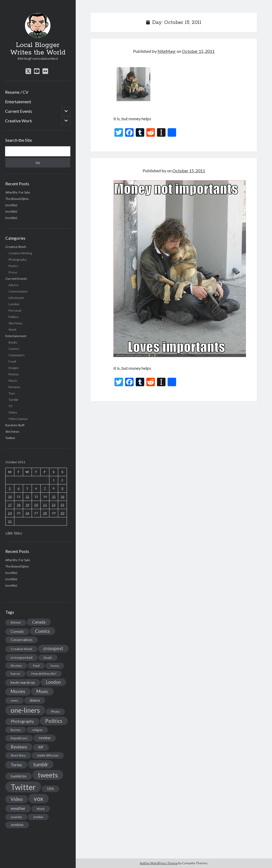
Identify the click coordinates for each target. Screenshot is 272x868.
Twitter (10, 438)
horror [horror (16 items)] (15, 674)
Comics (14, 349)
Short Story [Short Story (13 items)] (18, 755)
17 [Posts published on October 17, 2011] (10, 505)
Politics (14, 317)
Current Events (19, 111)
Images (14, 368)
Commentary (18, 291)
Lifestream (16, 298)
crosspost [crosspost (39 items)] (53, 648)
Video (13, 412)
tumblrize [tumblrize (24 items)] (19, 776)
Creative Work (19, 121)
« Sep (9, 533)
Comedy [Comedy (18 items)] (17, 631)
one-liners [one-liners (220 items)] (25, 710)
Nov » (18, 533)
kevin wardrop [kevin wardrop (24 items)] (23, 682)
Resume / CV (17, 92)
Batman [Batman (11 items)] (16, 622)
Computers (17, 355)
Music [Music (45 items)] (42, 691)
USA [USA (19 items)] (50, 789)
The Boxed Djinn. (17, 199)
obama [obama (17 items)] (35, 700)
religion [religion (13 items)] (37, 730)
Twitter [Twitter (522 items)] (23, 787)
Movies (14, 374)
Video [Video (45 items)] (17, 799)
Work (12, 330)
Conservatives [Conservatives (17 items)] (22, 640)
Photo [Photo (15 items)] (55, 712)
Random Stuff (15, 425)
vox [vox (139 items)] (39, 798)
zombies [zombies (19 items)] (17, 825)
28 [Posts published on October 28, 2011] (45, 513)
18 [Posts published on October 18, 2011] (19, 505)
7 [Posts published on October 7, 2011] (45, 488)
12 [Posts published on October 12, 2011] (27, 497)
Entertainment (18, 102)
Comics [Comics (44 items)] (42, 631)
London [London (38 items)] (53, 682)
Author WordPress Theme (159, 863)
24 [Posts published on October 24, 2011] (10, 513)
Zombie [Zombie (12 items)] (38, 817)
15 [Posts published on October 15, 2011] (54, 497)
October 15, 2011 (198, 51)
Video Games (18, 419)
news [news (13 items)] (14, 700)
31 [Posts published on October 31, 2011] (10, 521)
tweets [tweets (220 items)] (48, 775)
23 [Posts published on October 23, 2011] (62, 505)
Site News (16, 323)
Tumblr (14, 400)
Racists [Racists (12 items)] (16, 730)
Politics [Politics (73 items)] (54, 721)
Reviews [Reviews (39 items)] (19, 747)
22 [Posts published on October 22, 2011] (54, 505)
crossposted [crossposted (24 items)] (22, 657)
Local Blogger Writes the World (38, 49)
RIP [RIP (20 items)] (41, 747)
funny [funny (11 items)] (55, 666)
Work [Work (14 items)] (41, 809)
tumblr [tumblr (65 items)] (41, 764)
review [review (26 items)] (45, 738)
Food (12, 361)
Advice (13, 285)
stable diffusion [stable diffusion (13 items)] (48, 755)
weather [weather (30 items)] (18, 808)
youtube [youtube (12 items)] (16, 817)
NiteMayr (167, 51)
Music (13, 381)
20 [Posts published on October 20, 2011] (36, 505)
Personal (15, 310)
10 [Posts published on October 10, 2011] (10, 497)
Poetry (13, 266)
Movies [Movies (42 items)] (18, 691)
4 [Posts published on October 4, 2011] (18, 488)
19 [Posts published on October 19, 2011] (27, 505)
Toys (12, 393)
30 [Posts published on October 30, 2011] (62, 513)
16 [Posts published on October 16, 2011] (62, 497)
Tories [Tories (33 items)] (16, 765)
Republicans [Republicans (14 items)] (19, 738)
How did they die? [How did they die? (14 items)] (44, 674)
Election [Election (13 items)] (16, 666)
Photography (18, 259)
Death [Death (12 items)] (48, 658)
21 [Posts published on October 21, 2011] (45, 505)
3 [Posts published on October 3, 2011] (10, 488)
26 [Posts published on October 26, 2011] (27, 513)
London (14, 304)
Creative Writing (20, 253)
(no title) (11, 205)
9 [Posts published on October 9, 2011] (62, 488)
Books (13, 342)
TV (10, 406)
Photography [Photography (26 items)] (22, 721)
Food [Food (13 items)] (36, 666)
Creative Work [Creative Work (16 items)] (21, 649)
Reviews (14, 387)
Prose (13, 272)
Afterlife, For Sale (18, 192)
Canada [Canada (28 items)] (39, 622)
